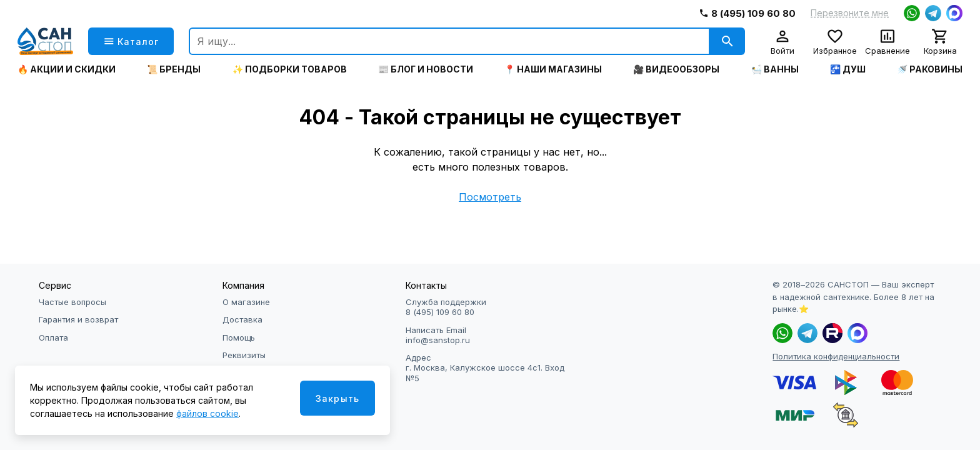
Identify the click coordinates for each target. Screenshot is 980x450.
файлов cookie (207, 413)
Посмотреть (490, 197)
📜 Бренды (174, 69)
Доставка (242, 319)
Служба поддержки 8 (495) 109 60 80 (446, 307)
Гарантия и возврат (78, 319)
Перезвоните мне (850, 13)
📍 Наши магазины (553, 69)
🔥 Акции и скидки (67, 69)
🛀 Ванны (775, 69)
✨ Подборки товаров (290, 69)
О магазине (246, 302)
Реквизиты (244, 355)
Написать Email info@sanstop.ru (438, 335)
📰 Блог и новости (426, 69)
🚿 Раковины (930, 69)
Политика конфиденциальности (836, 356)
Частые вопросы (72, 302)
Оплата (53, 337)
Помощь (239, 337)
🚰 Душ (848, 69)
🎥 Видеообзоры (676, 69)
